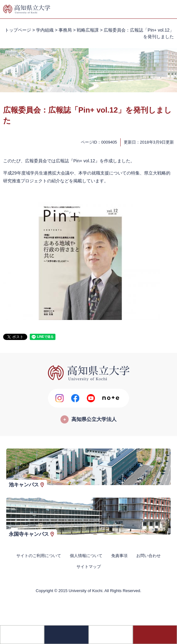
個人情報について (86, 556)
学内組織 (45, 30)
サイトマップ (89, 567)
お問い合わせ (148, 556)
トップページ (18, 30)
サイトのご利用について (39, 556)
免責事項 (119, 556)
